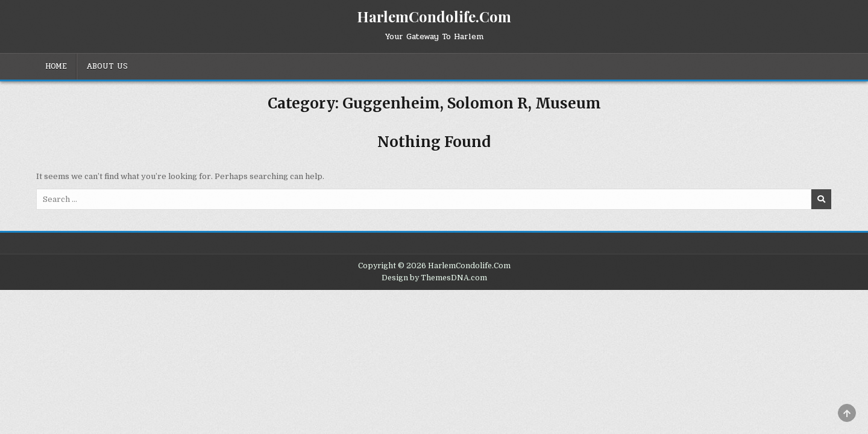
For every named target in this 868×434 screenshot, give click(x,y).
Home (56, 66)
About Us (107, 66)
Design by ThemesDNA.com (434, 278)
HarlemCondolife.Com (434, 16)
